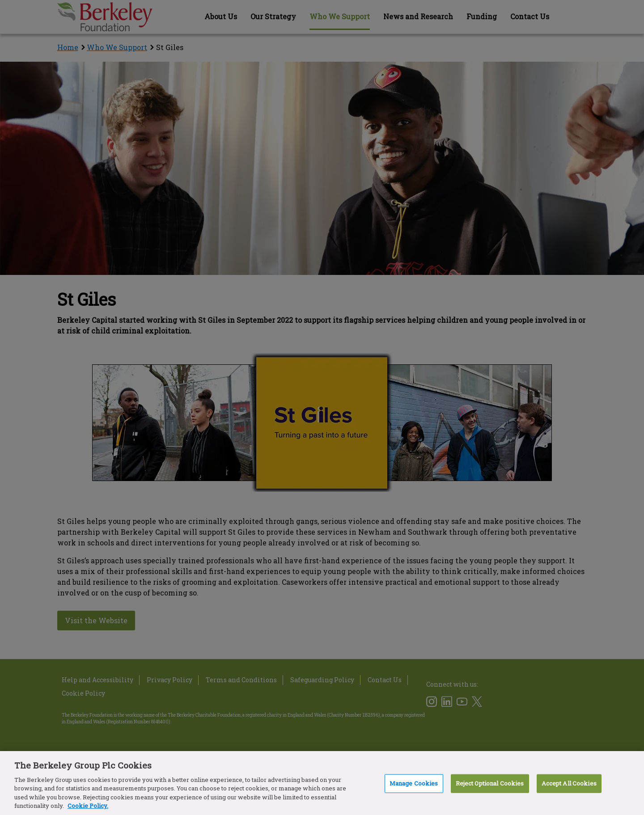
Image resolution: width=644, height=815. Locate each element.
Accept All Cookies (569, 783)
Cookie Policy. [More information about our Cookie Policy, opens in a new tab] (88, 806)
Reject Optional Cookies (490, 783)
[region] (322, 783)
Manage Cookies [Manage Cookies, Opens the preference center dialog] (414, 783)
